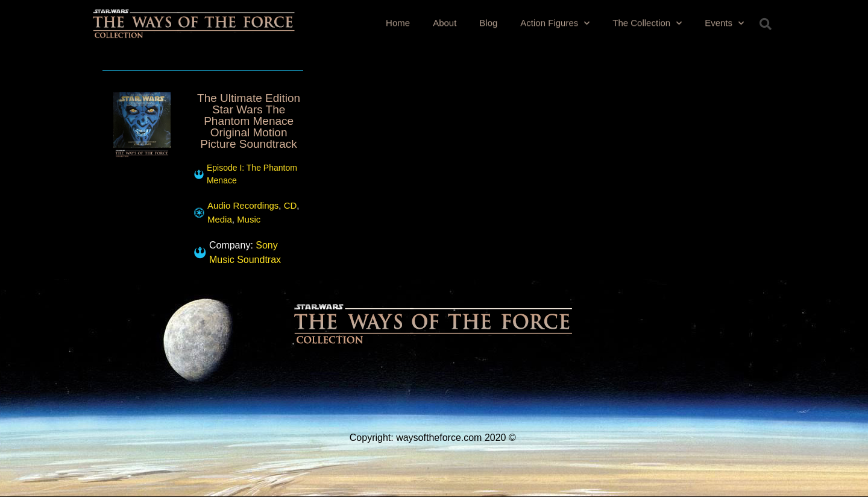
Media (220, 219)
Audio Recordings (243, 205)
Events (724, 23)
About (445, 22)
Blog (488, 22)
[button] (766, 24)
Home (398, 22)
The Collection (647, 23)
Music (249, 219)
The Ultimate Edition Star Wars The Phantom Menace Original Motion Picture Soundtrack (249, 121)
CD (291, 205)
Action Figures (555, 23)
